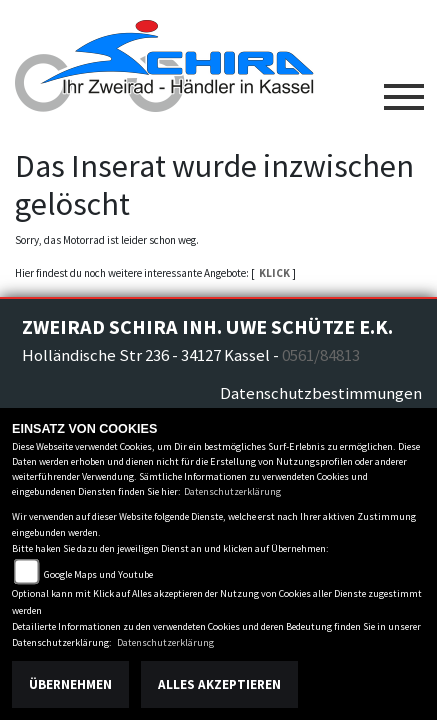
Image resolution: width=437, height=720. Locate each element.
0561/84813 (321, 355)
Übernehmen (70, 684)
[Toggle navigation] (404, 89)
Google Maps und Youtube (98, 574)
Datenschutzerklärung (232, 491)
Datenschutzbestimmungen (321, 393)
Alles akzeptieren (219, 684)
